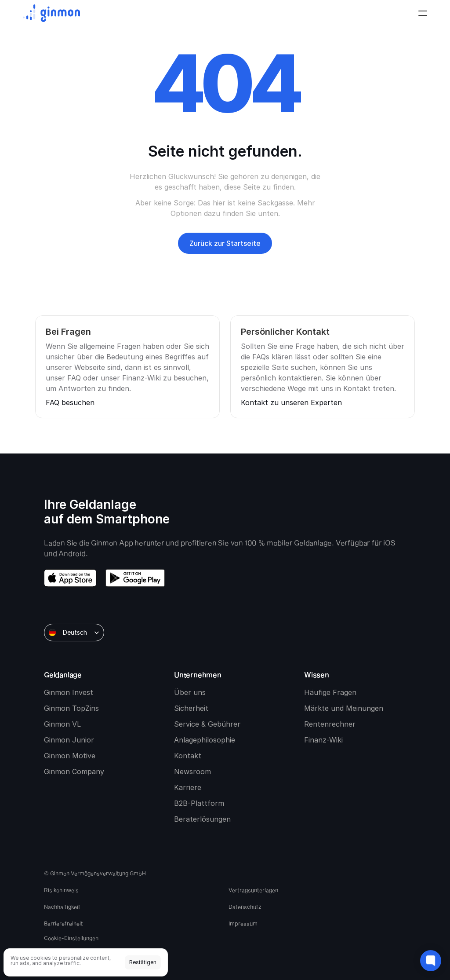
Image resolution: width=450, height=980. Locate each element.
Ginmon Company (74, 772)
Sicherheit (191, 708)
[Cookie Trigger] (133, 938)
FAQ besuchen (70, 402)
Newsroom (192, 772)
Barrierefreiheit (64, 923)
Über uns (190, 692)
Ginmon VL (62, 724)
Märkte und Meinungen (344, 708)
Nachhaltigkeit (62, 907)
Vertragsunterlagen (253, 890)
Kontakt (188, 756)
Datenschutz (245, 907)
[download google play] (135, 578)
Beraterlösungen (202, 819)
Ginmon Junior (69, 740)
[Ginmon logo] (51, 13)
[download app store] (70, 578)
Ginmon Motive (70, 756)
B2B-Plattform (199, 803)
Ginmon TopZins (71, 708)
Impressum (243, 923)
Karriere (188, 787)
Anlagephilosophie (205, 740)
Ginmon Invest (69, 692)
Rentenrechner (330, 724)
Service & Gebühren (208, 724)
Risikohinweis (61, 890)
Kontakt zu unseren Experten (291, 402)
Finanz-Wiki (323, 740)
